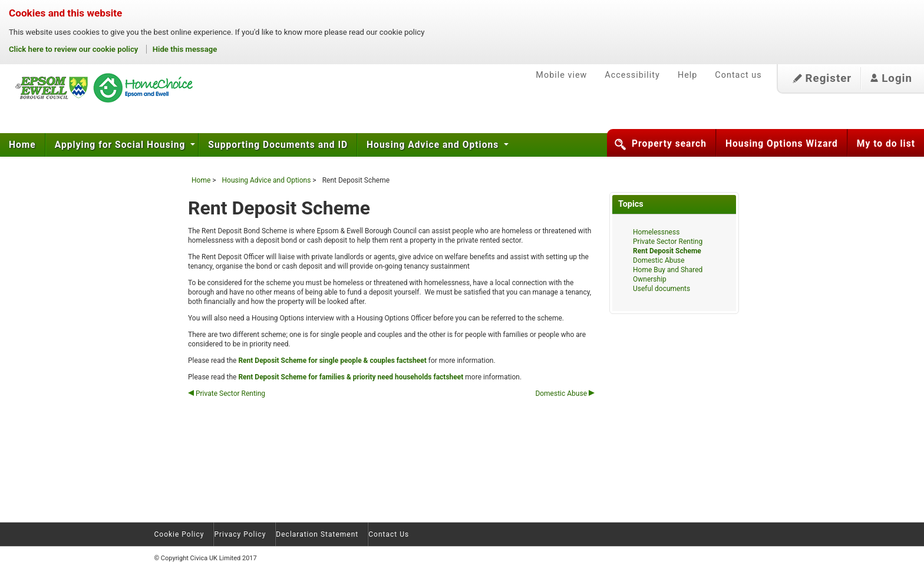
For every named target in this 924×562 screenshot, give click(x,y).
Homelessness (656, 232)
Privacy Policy (240, 534)
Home (22, 145)
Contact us (738, 75)
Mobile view (561, 75)
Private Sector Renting (227, 394)
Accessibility (632, 75)
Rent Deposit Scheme (667, 251)
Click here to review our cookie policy (75, 49)
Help (687, 75)
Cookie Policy (179, 534)
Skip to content (0, 53)
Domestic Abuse (565, 394)
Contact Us (389, 534)
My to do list (886, 144)
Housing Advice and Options (434, 145)
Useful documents (661, 289)
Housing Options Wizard (782, 144)
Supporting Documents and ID (278, 145)
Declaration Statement (317, 534)
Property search (669, 144)
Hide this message (185, 49)
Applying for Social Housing (122, 145)
